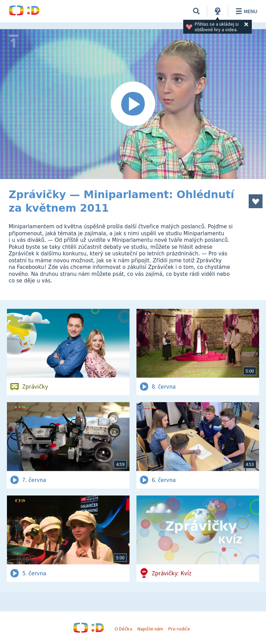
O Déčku (123, 629)
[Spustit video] (133, 104)
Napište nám (150, 629)
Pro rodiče (179, 629)
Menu (245, 11)
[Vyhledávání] (196, 11)
